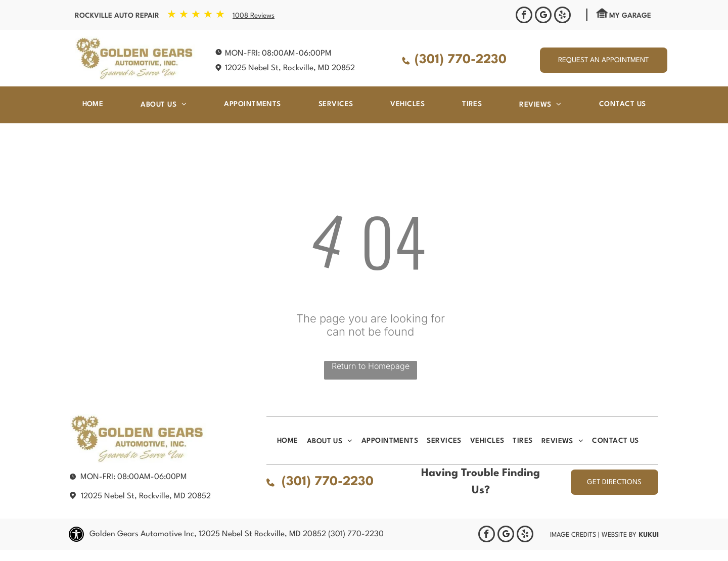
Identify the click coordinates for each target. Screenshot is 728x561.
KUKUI (649, 534)
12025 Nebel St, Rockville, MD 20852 (290, 68)
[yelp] (562, 16)
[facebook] (524, 16)
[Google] (543, 16)
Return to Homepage (371, 366)
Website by (619, 535)
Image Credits (573, 535)
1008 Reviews (254, 16)
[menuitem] (93, 104)
